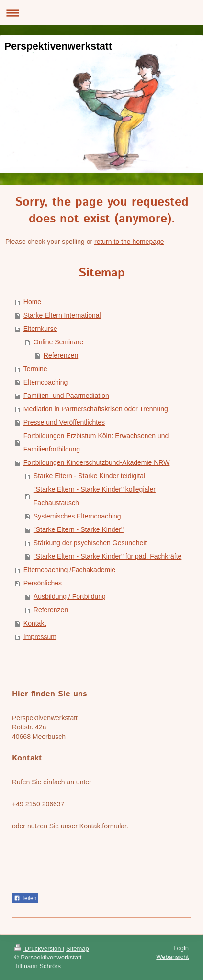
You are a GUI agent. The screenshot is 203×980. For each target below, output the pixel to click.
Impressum (40, 637)
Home (32, 302)
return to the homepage (129, 242)
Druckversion (39, 949)
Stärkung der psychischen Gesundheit (90, 543)
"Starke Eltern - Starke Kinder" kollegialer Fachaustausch (95, 496)
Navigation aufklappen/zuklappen (101, 13)
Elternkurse (40, 329)
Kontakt (35, 623)
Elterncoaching (46, 382)
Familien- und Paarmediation (66, 396)
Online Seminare (58, 342)
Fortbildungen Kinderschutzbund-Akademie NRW (97, 462)
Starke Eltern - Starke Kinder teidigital (89, 476)
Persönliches (43, 583)
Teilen (25, 898)
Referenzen (61, 355)
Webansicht (172, 957)
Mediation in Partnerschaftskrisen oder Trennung (96, 409)
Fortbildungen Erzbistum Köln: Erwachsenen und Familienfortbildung (96, 442)
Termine (35, 369)
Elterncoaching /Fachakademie (69, 570)
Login (181, 948)
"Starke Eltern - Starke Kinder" (79, 529)
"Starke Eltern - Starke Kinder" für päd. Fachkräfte (108, 556)
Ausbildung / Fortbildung (70, 596)
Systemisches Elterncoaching (77, 516)
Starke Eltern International (62, 315)
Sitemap (78, 949)
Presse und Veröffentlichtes (64, 422)
